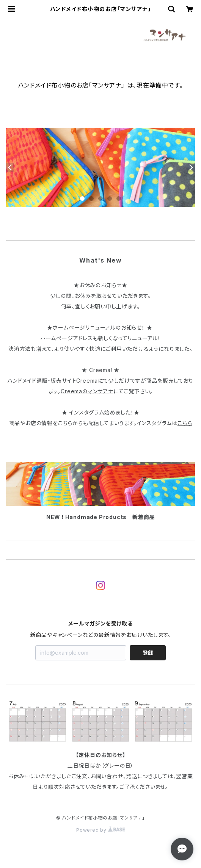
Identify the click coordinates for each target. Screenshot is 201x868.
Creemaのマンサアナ (87, 391)
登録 (148, 653)
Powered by (100, 830)
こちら (185, 423)
